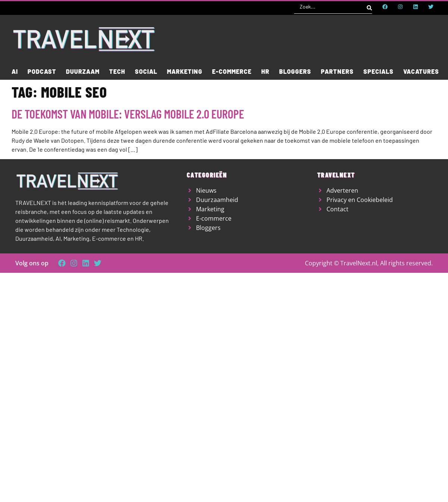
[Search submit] (369, 7)
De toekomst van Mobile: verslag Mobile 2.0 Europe (128, 114)
